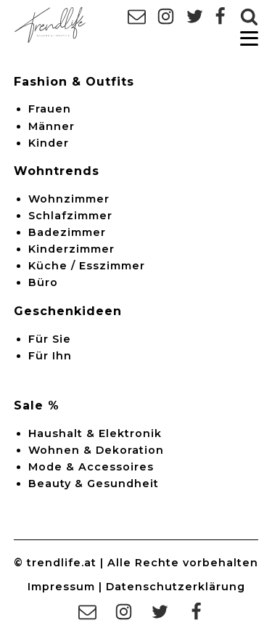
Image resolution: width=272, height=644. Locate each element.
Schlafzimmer (70, 216)
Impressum (61, 587)
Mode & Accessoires (91, 467)
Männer (51, 126)
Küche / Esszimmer (87, 266)
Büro (43, 282)
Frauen (50, 109)
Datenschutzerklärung (176, 587)
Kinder (49, 143)
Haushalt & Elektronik (95, 433)
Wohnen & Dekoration (96, 450)
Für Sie (50, 339)
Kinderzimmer (71, 249)
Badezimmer (67, 232)
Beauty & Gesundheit (94, 484)
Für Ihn (50, 356)
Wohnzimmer (69, 199)
